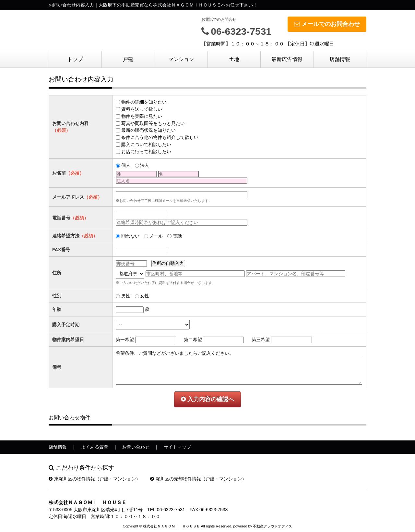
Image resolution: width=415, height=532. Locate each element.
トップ (75, 59)
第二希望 (193, 340)
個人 (126, 165)
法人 (145, 165)
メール (156, 236)
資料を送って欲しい (142, 109)
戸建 (128, 59)
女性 (145, 296)
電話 (177, 236)
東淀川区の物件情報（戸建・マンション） (95, 479)
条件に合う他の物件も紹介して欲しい (160, 137)
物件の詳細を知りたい (144, 102)
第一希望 (125, 340)
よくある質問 (95, 447)
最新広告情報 (287, 59)
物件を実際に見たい (142, 116)
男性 (126, 296)
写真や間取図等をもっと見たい (153, 123)
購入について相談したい (146, 144)
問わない (130, 236)
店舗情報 (340, 59)
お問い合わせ (136, 447)
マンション (181, 59)
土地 (234, 59)
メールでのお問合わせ (327, 24)
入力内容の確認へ (207, 399)
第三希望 (261, 340)
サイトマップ (177, 447)
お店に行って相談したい (146, 152)
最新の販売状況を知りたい (148, 130)
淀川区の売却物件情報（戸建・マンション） (198, 479)
